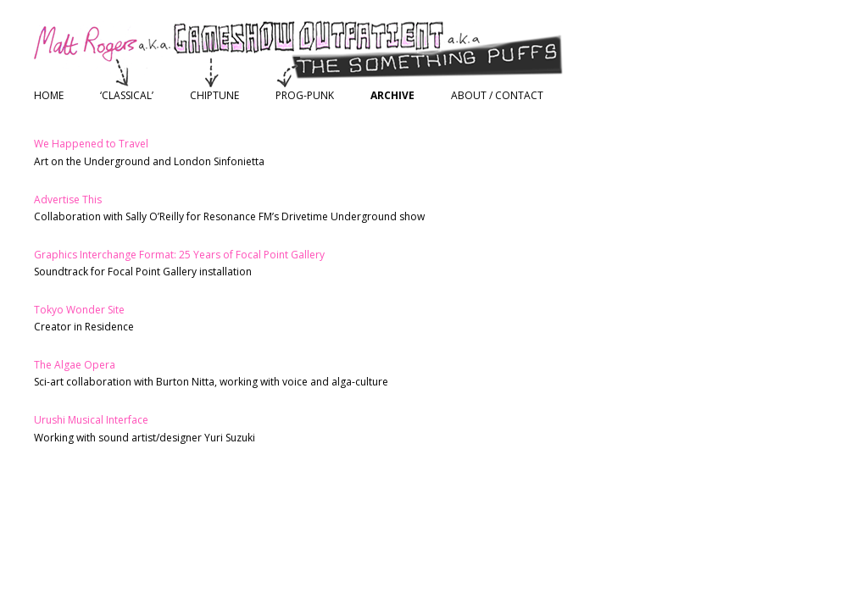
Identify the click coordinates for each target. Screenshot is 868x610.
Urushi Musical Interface (91, 420)
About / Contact (497, 95)
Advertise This (68, 200)
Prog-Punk (305, 95)
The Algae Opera (75, 365)
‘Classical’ (127, 95)
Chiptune (214, 95)
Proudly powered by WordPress (111, 517)
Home (49, 95)
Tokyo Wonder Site (79, 310)
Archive (392, 95)
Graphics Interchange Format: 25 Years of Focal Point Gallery (179, 255)
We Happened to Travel (91, 144)
